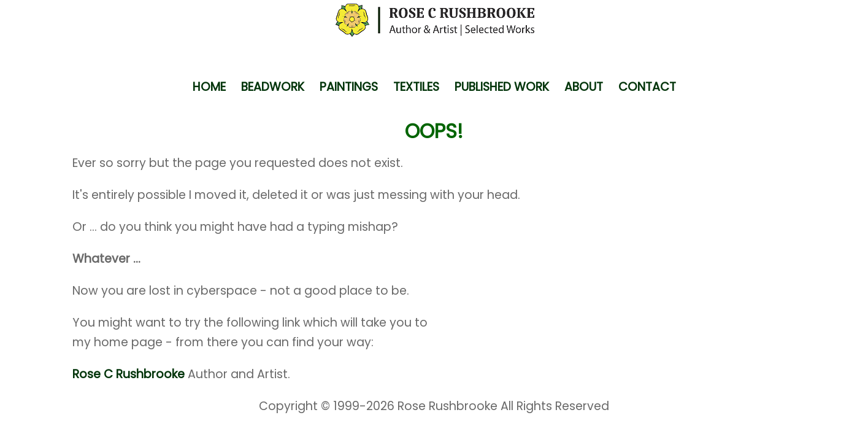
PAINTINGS (349, 87)
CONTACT (647, 87)
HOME (209, 87)
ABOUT (584, 87)
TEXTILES (416, 87)
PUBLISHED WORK (502, 87)
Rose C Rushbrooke (129, 374)
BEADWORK (273, 87)
